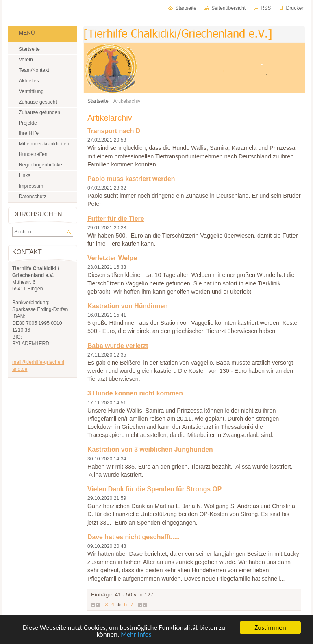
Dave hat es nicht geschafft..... (134, 537)
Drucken (295, 8)
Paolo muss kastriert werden (131, 179)
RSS (266, 8)
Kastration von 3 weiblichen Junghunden (150, 449)
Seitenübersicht (228, 8)
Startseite (98, 101)
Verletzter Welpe (112, 258)
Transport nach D (114, 131)
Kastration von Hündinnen (128, 306)
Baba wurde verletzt (118, 346)
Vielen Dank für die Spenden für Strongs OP (154, 489)
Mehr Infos (136, 635)
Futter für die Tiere (116, 219)
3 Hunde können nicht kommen (135, 393)
